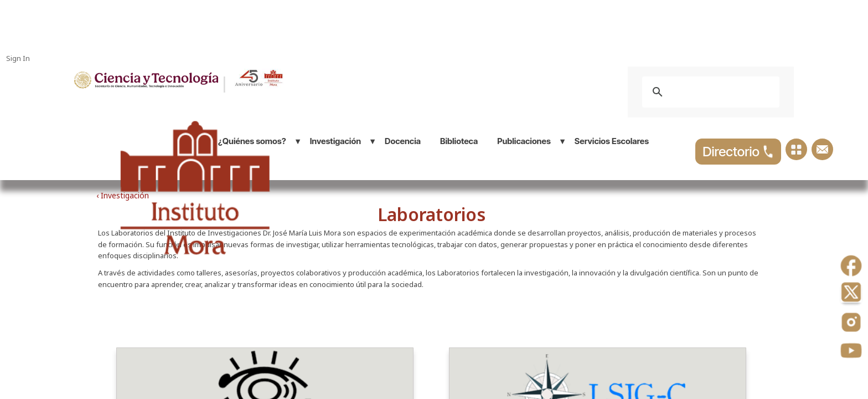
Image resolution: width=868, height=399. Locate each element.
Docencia (403, 141)
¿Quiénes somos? (252, 141)
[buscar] (709, 92)
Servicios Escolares (612, 141)
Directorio (738, 152)
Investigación (335, 141)
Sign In (18, 58)
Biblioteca (459, 141)
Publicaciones (524, 141)
